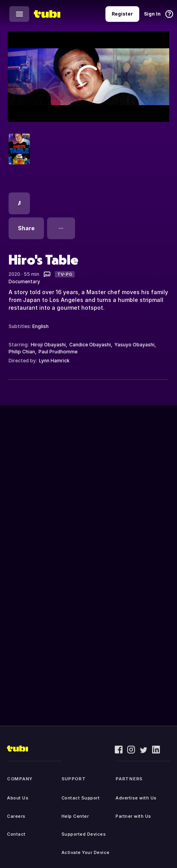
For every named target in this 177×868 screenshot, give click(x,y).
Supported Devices (84, 834)
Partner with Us (133, 816)
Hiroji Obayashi (48, 345)
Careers (16, 816)
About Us (18, 798)
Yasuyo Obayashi (134, 345)
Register (122, 14)
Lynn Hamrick (54, 361)
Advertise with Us (136, 798)
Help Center (75, 816)
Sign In (152, 14)
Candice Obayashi (90, 345)
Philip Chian (22, 352)
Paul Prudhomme (58, 352)
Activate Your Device (86, 852)
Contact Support (81, 798)
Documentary (24, 281)
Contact (16, 834)
